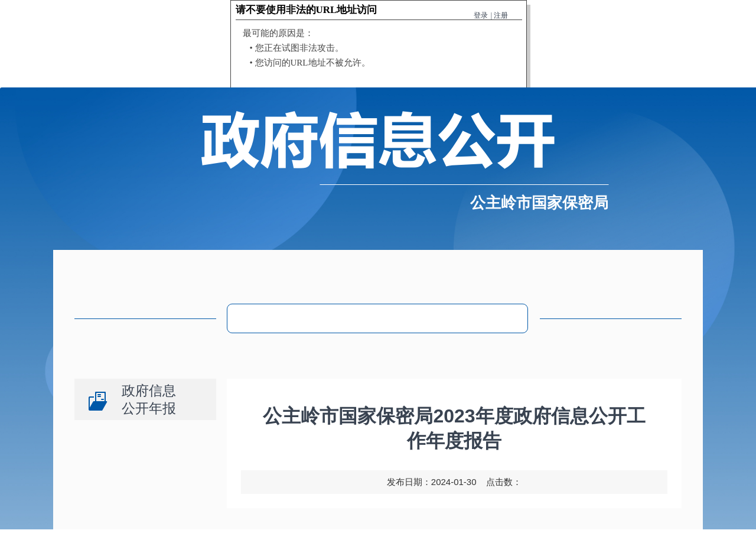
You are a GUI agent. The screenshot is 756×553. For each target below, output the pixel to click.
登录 (481, 15)
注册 (501, 15)
